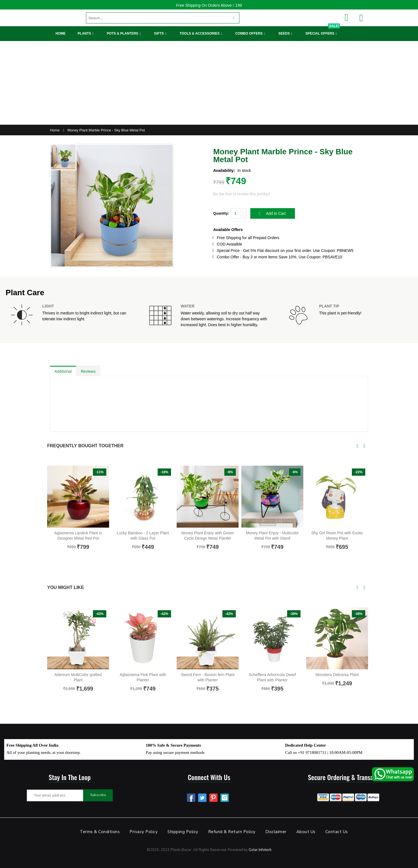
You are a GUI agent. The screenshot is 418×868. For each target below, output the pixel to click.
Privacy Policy (144, 832)
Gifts (159, 33)
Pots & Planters (123, 33)
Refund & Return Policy (232, 832)
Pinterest (213, 798)
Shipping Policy (183, 832)
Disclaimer (276, 832)
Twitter (202, 798)
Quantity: (221, 213)
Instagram (225, 798)
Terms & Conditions (100, 832)
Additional (63, 371)
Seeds (284, 33)
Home (61, 33)
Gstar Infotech (260, 850)
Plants (84, 33)
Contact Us (337, 832)
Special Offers (323, 31)
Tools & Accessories (199, 33)
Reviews (88, 371)
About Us (306, 832)
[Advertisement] (209, 83)
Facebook (191, 798)
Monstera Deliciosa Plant (337, 675)
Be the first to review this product (242, 194)
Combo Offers (249, 33)
